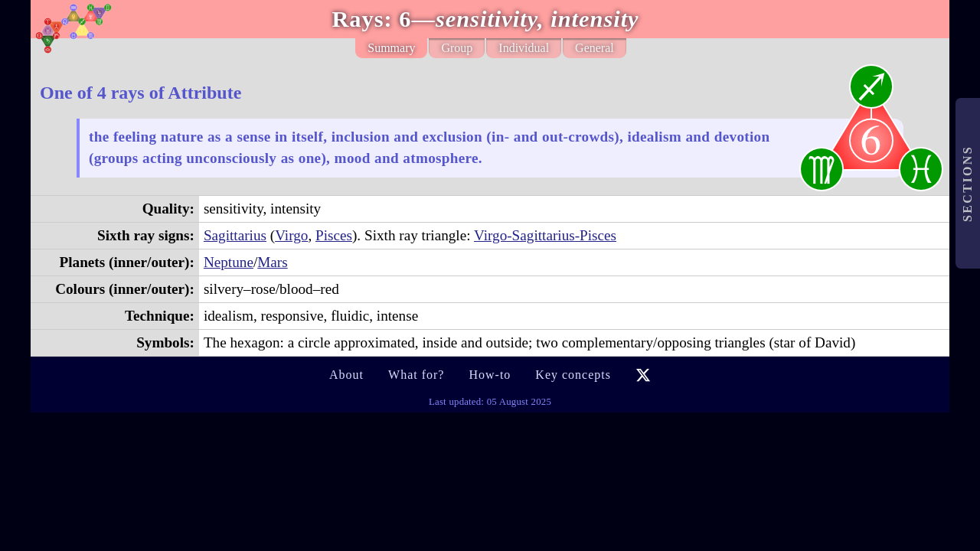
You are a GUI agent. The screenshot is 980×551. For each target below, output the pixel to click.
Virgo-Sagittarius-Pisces (545, 235)
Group (457, 48)
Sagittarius (235, 235)
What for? (416, 375)
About (346, 375)
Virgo (291, 235)
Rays (358, 19)
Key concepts (573, 375)
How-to (490, 375)
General (595, 48)
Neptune (229, 262)
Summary (391, 48)
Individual (524, 48)
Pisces (334, 235)
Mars (272, 262)
